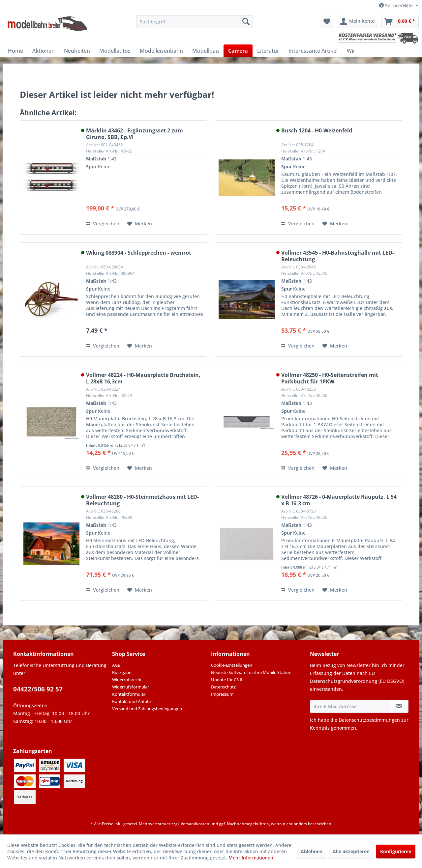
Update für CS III (227, 680)
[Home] (15, 51)
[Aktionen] (44, 51)
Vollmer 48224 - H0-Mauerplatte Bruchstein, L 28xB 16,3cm (143, 378)
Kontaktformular (129, 694)
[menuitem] (195, 21)
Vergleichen (103, 224)
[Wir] (351, 51)
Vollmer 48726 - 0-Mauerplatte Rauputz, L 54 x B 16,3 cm (339, 500)
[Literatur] (268, 51)
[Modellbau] (206, 51)
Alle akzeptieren (351, 851)
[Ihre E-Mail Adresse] (349, 706)
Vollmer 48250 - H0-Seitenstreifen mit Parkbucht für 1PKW (330, 378)
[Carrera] (238, 51)
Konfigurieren (396, 851)
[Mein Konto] (358, 21)
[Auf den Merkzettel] (140, 224)
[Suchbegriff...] (195, 21)
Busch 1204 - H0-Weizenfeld (317, 131)
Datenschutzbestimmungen (369, 720)
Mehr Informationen (251, 858)
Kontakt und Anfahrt (133, 701)
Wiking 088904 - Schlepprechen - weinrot (139, 253)
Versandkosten (195, 824)
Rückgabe (122, 672)
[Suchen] (246, 21)
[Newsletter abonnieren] (399, 706)
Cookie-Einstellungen (232, 665)
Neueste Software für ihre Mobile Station (251, 672)
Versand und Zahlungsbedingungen (147, 709)
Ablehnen (312, 851)
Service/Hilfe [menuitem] (397, 5)
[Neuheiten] (77, 51)
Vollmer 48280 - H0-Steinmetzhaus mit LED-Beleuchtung (142, 500)
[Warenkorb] (400, 21)
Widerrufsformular (131, 687)
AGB (116, 665)
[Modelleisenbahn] (161, 51)
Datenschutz (223, 687)
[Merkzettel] (327, 21)
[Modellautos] (115, 51)
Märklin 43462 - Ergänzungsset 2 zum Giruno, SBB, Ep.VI (135, 134)
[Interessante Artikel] (313, 51)
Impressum (222, 694)
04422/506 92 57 (38, 689)
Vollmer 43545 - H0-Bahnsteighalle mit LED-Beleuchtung (338, 256)
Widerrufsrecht (127, 680)
